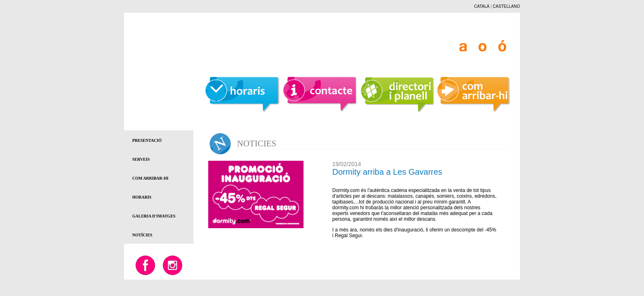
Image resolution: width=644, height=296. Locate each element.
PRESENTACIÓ (147, 140)
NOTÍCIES (142, 235)
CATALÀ (482, 6)
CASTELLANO (506, 6)
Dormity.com (346, 190)
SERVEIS (141, 159)
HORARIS (142, 197)
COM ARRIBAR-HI (150, 178)
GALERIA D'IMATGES (154, 216)
